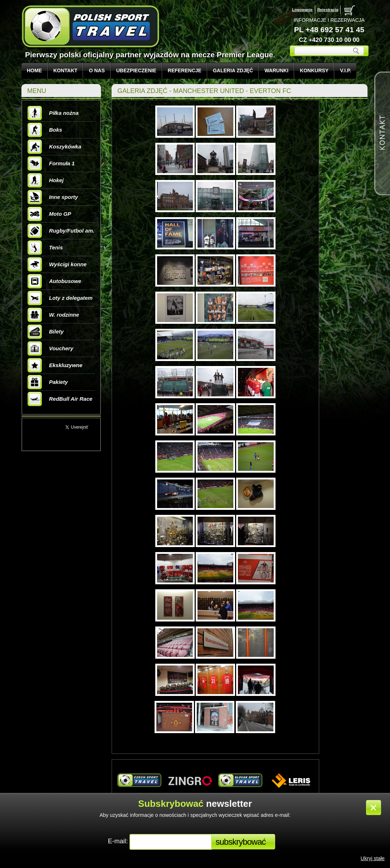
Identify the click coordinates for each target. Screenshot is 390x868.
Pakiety (48, 382)
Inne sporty (53, 197)
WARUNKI (276, 70)
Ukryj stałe (373, 858)
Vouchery (50, 348)
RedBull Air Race (60, 399)
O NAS (97, 70)
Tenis (45, 248)
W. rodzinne (53, 315)
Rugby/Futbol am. (61, 231)
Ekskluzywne (55, 365)
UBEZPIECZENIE (136, 70)
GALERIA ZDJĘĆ (233, 70)
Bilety (46, 332)
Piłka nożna (53, 113)
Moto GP (49, 214)
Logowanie (302, 10)
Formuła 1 (51, 164)
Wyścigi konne (57, 264)
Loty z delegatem (60, 298)
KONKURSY (314, 70)
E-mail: (119, 841)
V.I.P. (345, 70)
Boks (45, 130)
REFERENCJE (185, 70)
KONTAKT (65, 70)
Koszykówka (54, 147)
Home (34, 70)
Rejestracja (328, 10)
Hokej (46, 180)
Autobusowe (54, 281)
